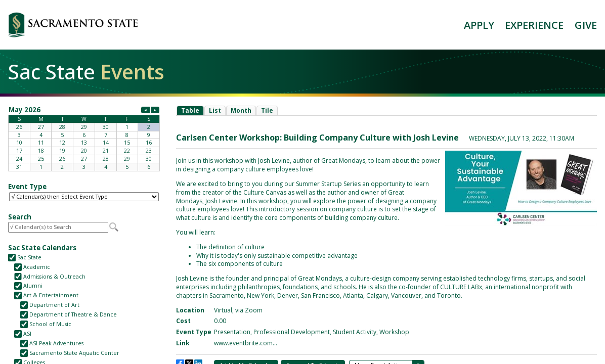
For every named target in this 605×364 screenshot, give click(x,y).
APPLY (479, 25)
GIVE (586, 25)
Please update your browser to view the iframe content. (84, 138)
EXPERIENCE (534, 25)
